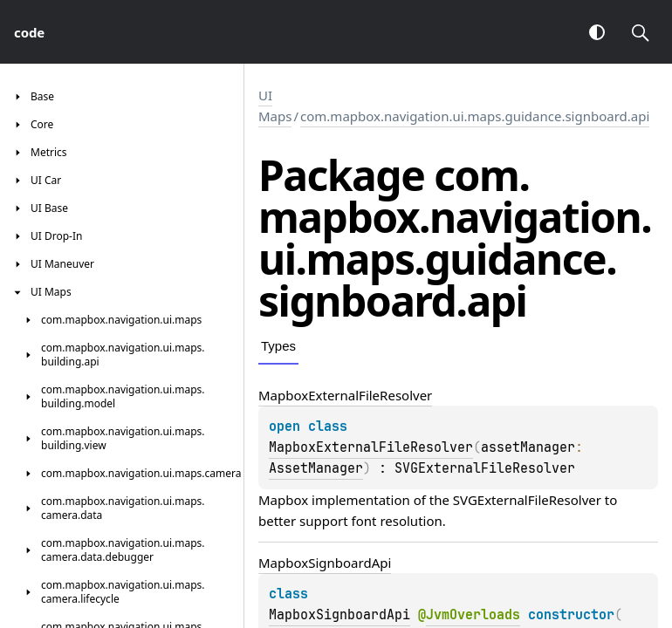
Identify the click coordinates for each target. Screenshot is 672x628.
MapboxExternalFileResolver (371, 447)
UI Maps (275, 106)
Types (278, 346)
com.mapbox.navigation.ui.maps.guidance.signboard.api (475, 116)
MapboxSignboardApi (339, 615)
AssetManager (316, 468)
